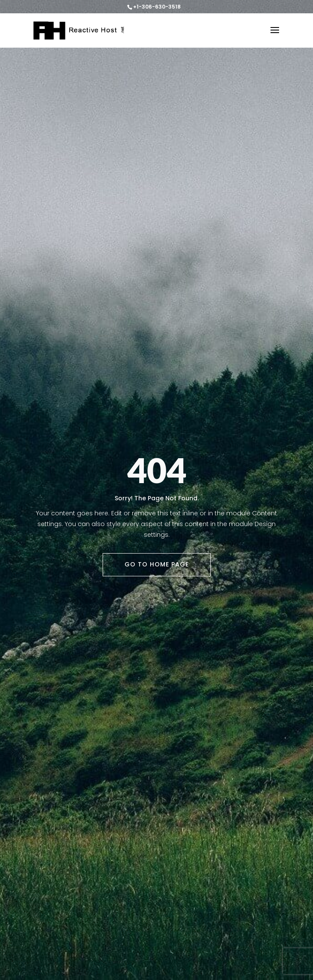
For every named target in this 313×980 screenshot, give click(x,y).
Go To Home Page (157, 564)
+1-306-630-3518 (157, 7)
